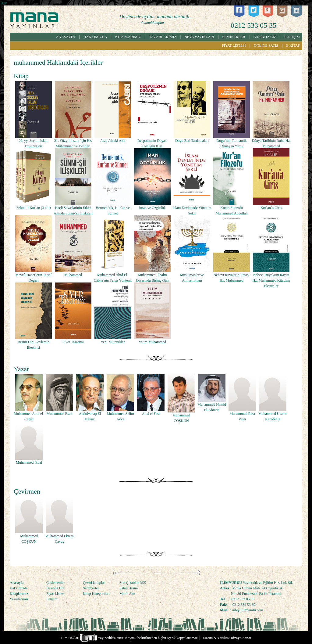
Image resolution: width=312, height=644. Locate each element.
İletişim (52, 599)
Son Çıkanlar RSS (133, 583)
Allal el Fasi (151, 414)
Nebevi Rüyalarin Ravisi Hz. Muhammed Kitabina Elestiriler (271, 280)
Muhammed (73, 275)
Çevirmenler (55, 583)
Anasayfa (17, 583)
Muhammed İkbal (29, 462)
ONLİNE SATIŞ (266, 45)
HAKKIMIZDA (95, 37)
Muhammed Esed (59, 414)
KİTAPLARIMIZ (128, 37)
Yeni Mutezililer (113, 342)
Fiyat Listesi (55, 594)
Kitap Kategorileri (96, 594)
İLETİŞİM (292, 37)
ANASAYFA (66, 37)
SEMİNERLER (234, 37)
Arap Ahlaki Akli (113, 141)
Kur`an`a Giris (271, 208)
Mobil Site (127, 594)
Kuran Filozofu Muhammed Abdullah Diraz (232, 213)
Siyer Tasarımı (73, 342)
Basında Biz (55, 588)
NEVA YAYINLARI (199, 37)
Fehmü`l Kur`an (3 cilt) (34, 208)
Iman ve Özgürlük (152, 208)
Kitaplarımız (19, 594)
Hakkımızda (19, 588)
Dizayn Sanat (241, 638)
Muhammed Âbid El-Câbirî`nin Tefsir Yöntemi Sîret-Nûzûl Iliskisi (113, 280)
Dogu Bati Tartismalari (192, 141)
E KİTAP (293, 45)
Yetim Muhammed (152, 342)
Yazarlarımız (19, 599)
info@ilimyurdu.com (248, 610)
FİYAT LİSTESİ (234, 45)
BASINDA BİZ (265, 37)
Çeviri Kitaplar (94, 583)
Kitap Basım (129, 588)
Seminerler (91, 588)
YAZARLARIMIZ (163, 37)
